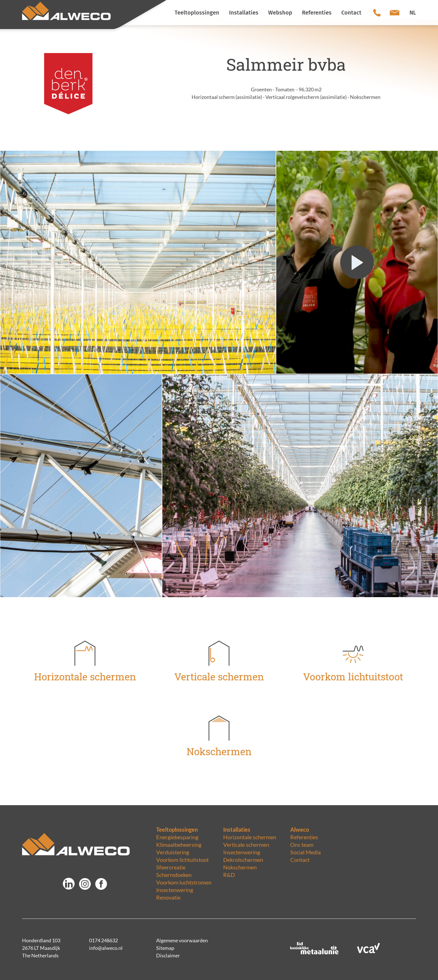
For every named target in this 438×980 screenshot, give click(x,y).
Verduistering (173, 852)
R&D (229, 875)
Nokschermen (240, 867)
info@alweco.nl (106, 948)
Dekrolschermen (243, 860)
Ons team (302, 845)
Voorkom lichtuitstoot (182, 860)
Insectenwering (175, 890)
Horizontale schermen (250, 837)
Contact (300, 860)
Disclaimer (168, 955)
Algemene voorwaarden (182, 940)
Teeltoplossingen (177, 829)
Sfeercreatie (171, 867)
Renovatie (168, 897)
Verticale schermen (246, 845)
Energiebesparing (177, 837)
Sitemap (165, 948)
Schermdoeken (174, 875)
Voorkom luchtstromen (184, 882)
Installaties (237, 829)
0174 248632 (103, 940)
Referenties (304, 837)
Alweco (300, 829)
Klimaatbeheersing (179, 845)
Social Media (305, 852)
